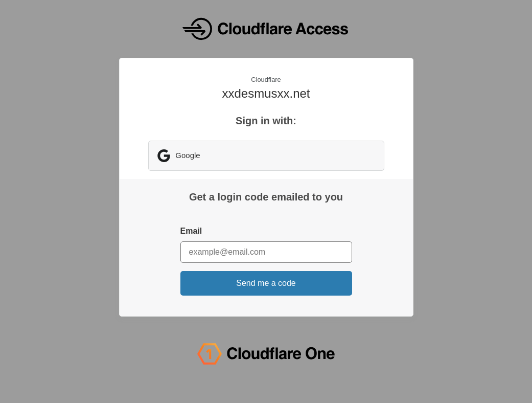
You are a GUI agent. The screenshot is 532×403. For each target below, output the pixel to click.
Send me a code (266, 283)
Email (191, 231)
